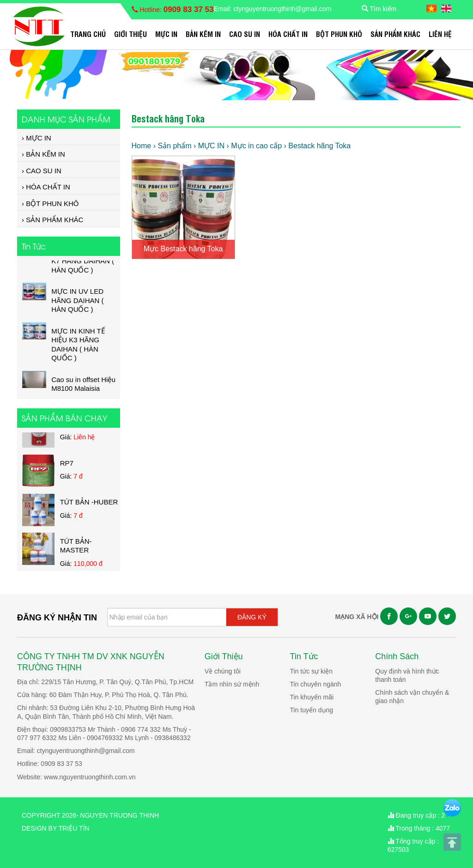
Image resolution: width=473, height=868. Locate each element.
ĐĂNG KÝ (252, 617)
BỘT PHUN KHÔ (339, 34)
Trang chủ (88, 34)
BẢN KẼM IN (203, 34)
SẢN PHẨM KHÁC (395, 34)
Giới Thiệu (130, 34)
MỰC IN (166, 34)
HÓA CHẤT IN (288, 34)
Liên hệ (440, 34)
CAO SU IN (245, 34)
